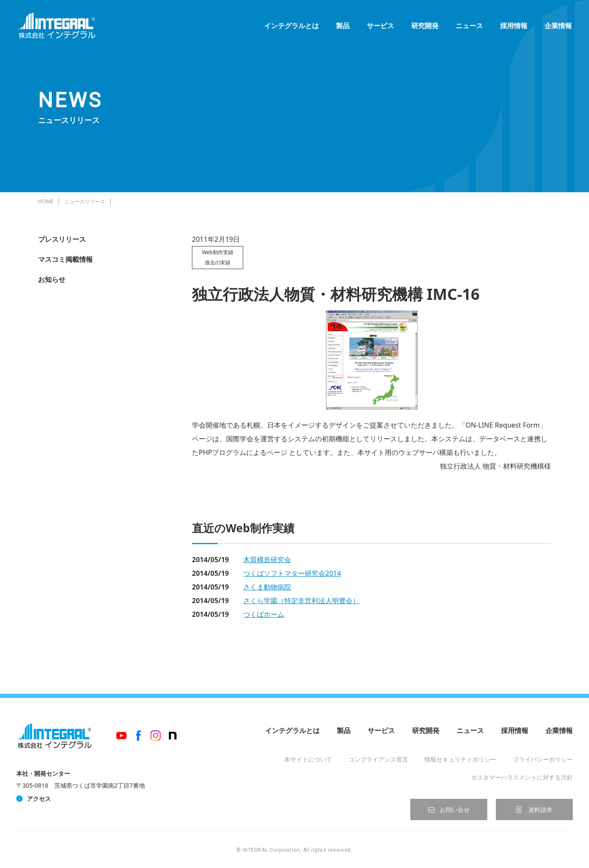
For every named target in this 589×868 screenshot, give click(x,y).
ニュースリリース (85, 201)
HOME (46, 201)
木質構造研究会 (267, 560)
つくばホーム (264, 614)
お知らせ (52, 279)
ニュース (469, 26)
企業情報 (558, 26)
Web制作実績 (217, 252)
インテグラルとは (292, 26)
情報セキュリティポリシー (460, 759)
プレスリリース (62, 239)
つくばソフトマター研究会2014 (292, 573)
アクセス (39, 799)
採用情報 (514, 26)
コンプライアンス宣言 (378, 759)
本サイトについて (308, 759)
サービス (380, 26)
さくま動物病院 (267, 587)
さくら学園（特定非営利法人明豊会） (301, 601)
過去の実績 (218, 262)
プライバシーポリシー (543, 759)
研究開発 (425, 26)
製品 (343, 26)
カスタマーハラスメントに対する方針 (522, 777)
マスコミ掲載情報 (65, 259)
